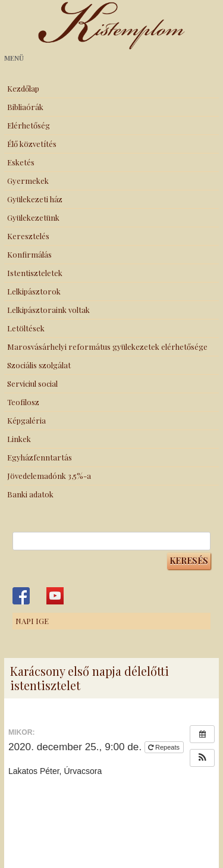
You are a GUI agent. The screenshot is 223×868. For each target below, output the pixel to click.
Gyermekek (28, 181)
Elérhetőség (29, 125)
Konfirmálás (29, 254)
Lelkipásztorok (34, 291)
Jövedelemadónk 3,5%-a (49, 476)
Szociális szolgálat (39, 365)
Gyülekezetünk (33, 217)
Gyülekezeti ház (35, 199)
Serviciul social (32, 383)
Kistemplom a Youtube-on (55, 596)
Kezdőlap (23, 88)
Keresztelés (28, 236)
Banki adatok (30, 494)
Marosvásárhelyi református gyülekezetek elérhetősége (107, 347)
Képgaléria (26, 420)
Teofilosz (23, 402)
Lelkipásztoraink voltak (48, 310)
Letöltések (26, 328)
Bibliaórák (25, 107)
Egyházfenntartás (40, 457)
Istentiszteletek (35, 273)
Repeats (165, 747)
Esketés (21, 162)
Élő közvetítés (32, 144)
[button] (202, 758)
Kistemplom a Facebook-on (21, 596)
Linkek (19, 439)
